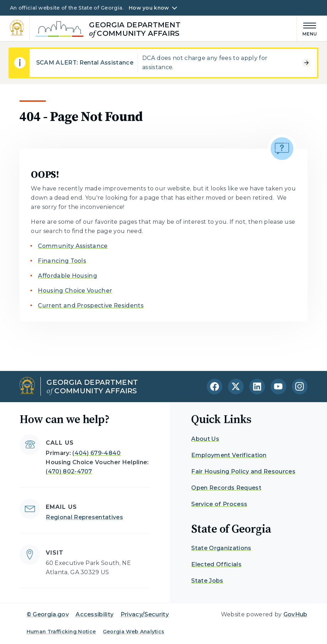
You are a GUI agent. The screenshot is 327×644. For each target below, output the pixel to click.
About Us (205, 439)
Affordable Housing (68, 276)
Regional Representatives (84, 517)
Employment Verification (229, 455)
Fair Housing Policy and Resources (243, 471)
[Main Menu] (307, 28)
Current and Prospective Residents (91, 306)
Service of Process (219, 504)
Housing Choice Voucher (75, 291)
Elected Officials (216, 564)
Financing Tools (62, 261)
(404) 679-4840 (96, 453)
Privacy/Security (145, 614)
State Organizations (221, 548)
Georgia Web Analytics (134, 632)
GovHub (295, 614)
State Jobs (207, 581)
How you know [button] (149, 8)
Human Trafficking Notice (61, 632)
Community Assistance (73, 246)
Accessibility (95, 614)
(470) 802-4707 (69, 471)
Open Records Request (226, 488)
